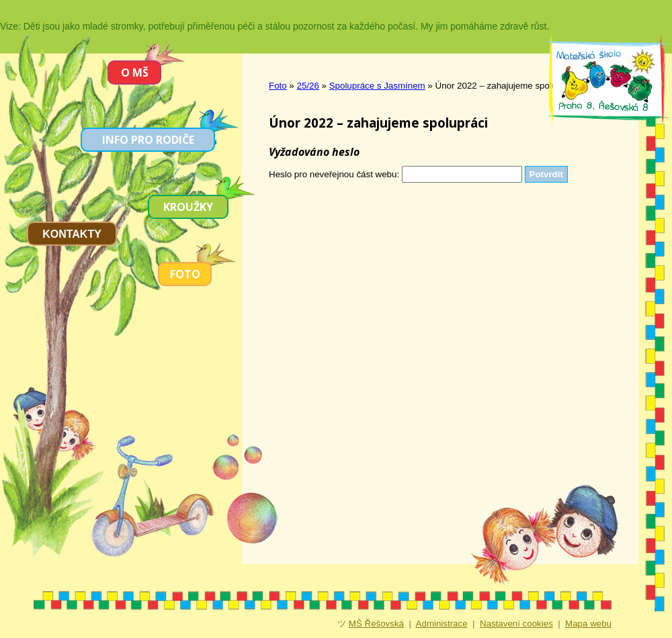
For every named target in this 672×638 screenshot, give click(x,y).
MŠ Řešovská (376, 624)
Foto (278, 86)
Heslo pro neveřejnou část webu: (334, 174)
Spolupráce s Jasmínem (377, 86)
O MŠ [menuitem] (135, 73)
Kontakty (72, 234)
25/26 (308, 86)
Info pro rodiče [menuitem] (148, 140)
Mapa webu (588, 624)
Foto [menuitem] (185, 274)
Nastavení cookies (516, 624)
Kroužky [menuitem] (188, 207)
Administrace (442, 624)
